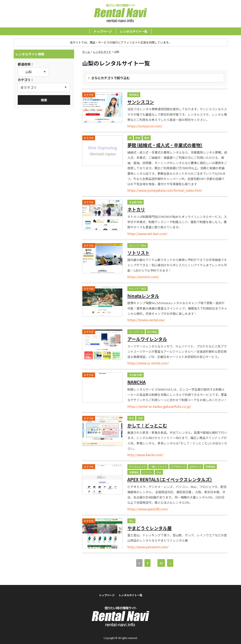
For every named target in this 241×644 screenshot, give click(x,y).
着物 (147, 138)
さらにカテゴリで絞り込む (110, 78)
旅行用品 (152, 332)
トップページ (103, 31)
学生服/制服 (136, 202)
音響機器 (134, 472)
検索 (44, 100)
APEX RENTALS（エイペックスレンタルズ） (170, 479)
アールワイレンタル (147, 339)
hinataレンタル (143, 296)
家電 (140, 418)
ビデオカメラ (178, 467)
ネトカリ (136, 209)
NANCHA (137, 382)
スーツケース (136, 332)
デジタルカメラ (137, 467)
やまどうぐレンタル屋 (150, 528)
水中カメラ (195, 467)
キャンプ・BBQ (138, 245)
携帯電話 (134, 95)
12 (161, 563)
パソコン (148, 472)
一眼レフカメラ (158, 467)
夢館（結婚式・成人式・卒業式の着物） (165, 145)
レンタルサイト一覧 (134, 31)
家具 (131, 418)
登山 (131, 521)
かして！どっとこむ (147, 425)
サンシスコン (141, 102)
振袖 (138, 138)
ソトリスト (138, 253)
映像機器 (210, 467)
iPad (159, 472)
